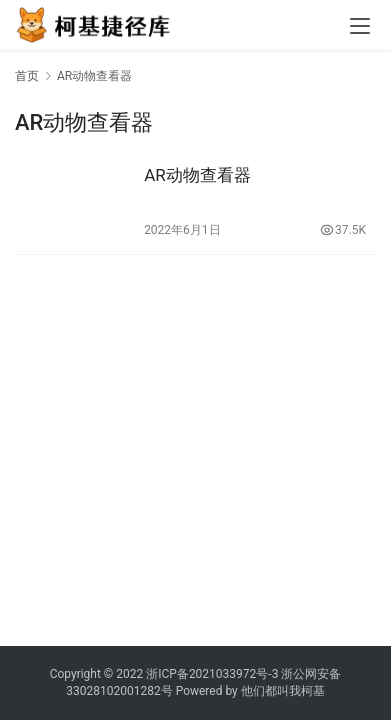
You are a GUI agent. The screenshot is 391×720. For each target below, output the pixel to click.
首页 (27, 76)
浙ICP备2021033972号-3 (212, 674)
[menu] (360, 26)
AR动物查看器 (197, 175)
